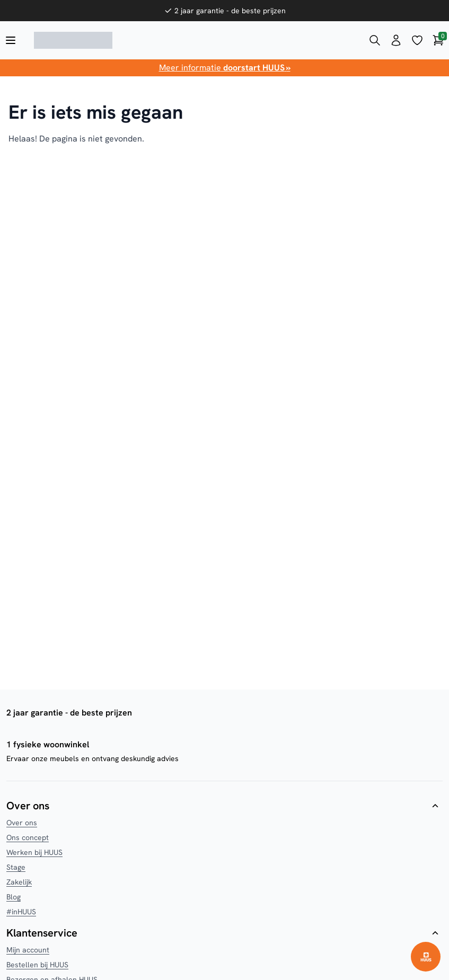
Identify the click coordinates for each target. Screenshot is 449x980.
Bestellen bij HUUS (37, 965)
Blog (14, 897)
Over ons (22, 823)
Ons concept (28, 837)
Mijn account (28, 950)
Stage (16, 867)
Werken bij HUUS (34, 852)
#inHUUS (21, 912)
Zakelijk (19, 882)
